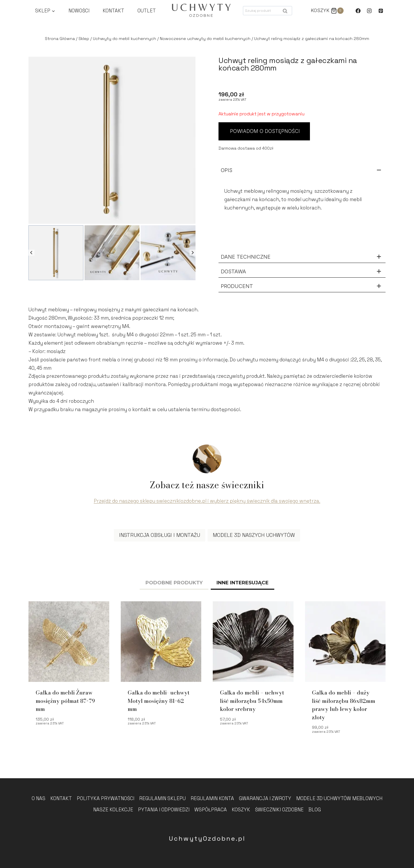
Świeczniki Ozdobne (279, 810)
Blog (315, 810)
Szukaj (287, 12)
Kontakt (113, 11)
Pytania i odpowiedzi (164, 810)
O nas (39, 798)
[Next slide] (192, 253)
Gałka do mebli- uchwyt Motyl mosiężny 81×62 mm (159, 703)
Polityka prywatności (106, 798)
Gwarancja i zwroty (265, 798)
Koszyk (241, 810)
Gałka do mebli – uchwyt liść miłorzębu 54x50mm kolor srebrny (252, 703)
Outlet (147, 11)
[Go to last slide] (31, 253)
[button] (56, 253)
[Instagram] (369, 11)
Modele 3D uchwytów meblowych (339, 798)
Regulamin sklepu (162, 798)
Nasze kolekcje (113, 810)
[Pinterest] (381, 11)
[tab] (174, 585)
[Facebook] (358, 11)
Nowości (79, 11)
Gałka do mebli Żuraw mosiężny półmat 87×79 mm (65, 703)
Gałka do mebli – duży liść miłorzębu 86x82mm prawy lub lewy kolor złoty (344, 707)
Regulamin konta (212, 798)
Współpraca (211, 810)
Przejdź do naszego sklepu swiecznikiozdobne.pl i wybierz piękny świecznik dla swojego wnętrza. (207, 503)
